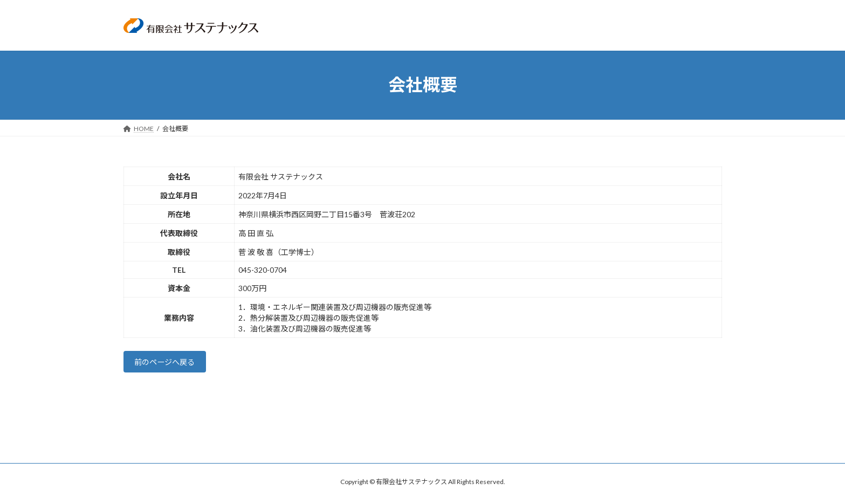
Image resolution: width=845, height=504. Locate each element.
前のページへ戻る (170, 364)
